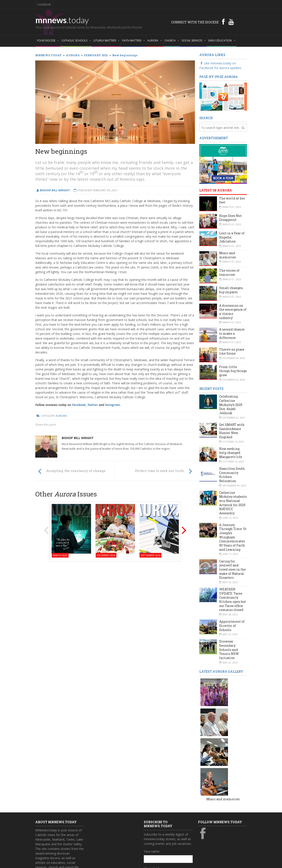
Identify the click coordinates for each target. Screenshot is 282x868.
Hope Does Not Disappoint (230, 218)
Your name (152, 788)
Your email (151, 805)
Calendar (44, 5)
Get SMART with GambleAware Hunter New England (232, 431)
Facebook (79, 405)
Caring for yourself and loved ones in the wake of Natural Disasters (233, 569)
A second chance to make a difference (232, 333)
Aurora (61, 416)
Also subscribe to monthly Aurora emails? (168, 824)
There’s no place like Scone (232, 351)
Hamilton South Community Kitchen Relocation (232, 475)
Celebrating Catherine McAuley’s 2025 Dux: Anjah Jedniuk (231, 405)
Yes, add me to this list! (165, 833)
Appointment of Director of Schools (232, 626)
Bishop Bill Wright (78, 438)
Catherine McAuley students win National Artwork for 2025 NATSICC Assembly (233, 503)
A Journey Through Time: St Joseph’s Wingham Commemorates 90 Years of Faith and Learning (233, 537)
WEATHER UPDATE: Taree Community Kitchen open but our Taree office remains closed (233, 599)
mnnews (62, 20)
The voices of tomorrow (229, 272)
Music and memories (228, 255)
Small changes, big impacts (231, 290)
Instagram (112, 405)
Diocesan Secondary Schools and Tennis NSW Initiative (229, 650)
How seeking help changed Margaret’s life (231, 453)
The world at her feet (232, 200)
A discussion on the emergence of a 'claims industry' (233, 312)
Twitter (93, 405)
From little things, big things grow (233, 371)
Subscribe (153, 842)
